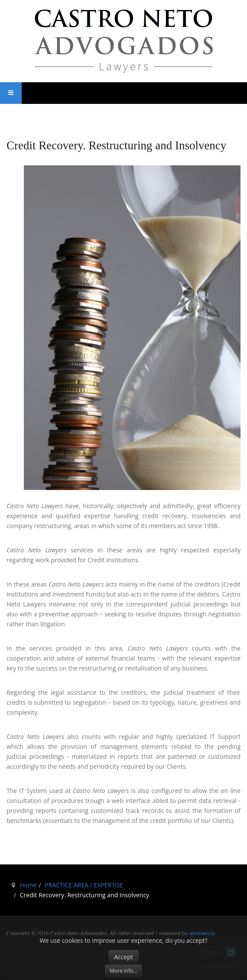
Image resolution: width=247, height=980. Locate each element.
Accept (123, 957)
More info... (123, 971)
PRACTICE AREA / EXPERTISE (84, 885)
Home (28, 885)
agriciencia (202, 933)
